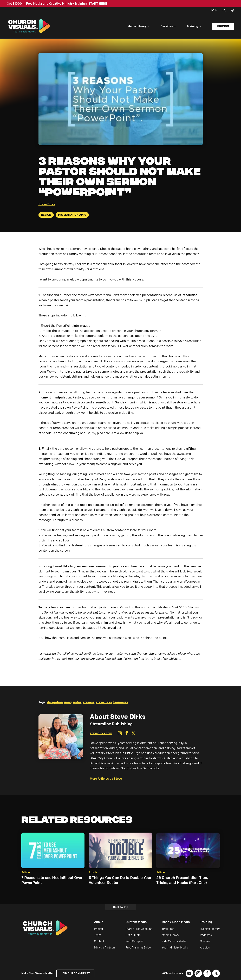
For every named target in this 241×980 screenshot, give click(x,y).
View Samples (134, 942)
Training (192, 27)
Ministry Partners (105, 949)
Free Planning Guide (138, 949)
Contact (99, 942)
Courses (205, 942)
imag (68, 703)
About (98, 923)
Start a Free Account (139, 930)
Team (98, 936)
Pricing (223, 27)
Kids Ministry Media (174, 942)
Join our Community (76, 974)
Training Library (210, 930)
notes (77, 703)
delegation (55, 703)
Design (46, 216)
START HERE (98, 4)
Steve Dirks (47, 205)
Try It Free (168, 930)
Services (167, 27)
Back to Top (121, 908)
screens (89, 703)
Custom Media (136, 923)
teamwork (121, 703)
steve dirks (104, 703)
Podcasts (206, 936)
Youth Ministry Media (175, 949)
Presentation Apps (72, 216)
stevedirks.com (101, 734)
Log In (214, 10)
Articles (205, 949)
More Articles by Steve (106, 780)
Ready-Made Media (176, 923)
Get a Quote (133, 936)
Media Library (137, 27)
